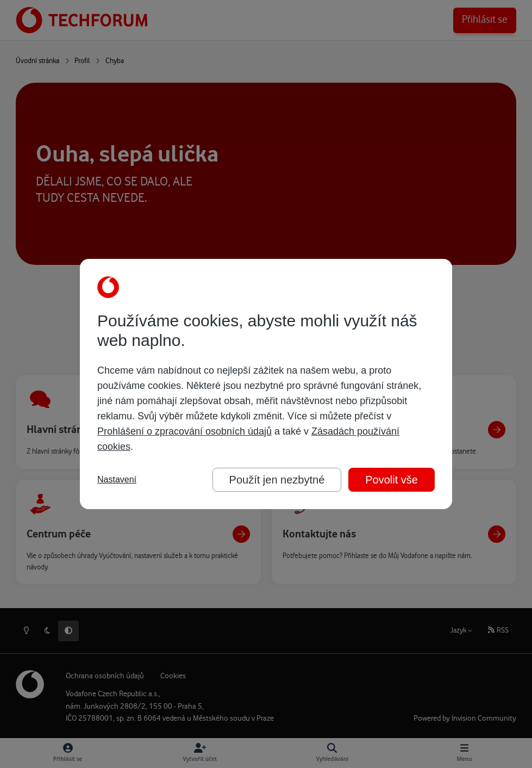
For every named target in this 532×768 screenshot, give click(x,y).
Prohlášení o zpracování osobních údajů (184, 431)
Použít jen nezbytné (277, 480)
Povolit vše (392, 480)
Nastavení (117, 479)
